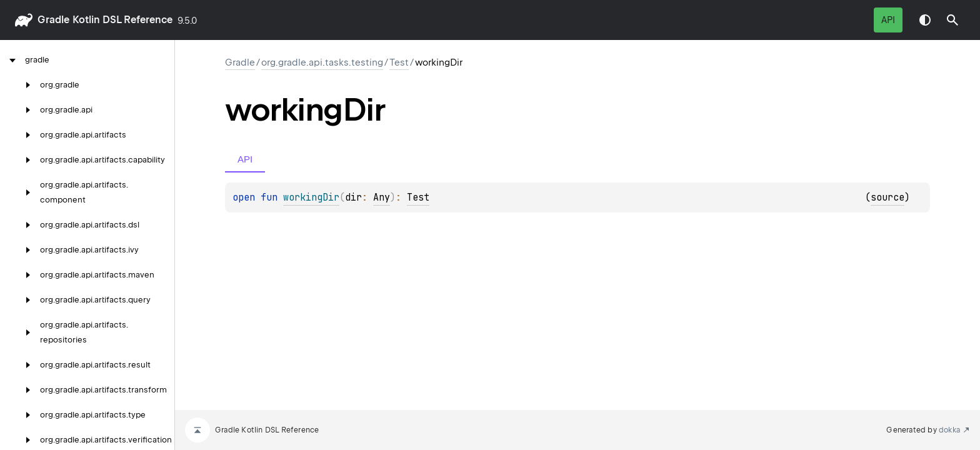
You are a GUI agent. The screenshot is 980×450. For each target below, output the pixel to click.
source (887, 197)
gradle (53, 20)
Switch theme (925, 20)
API (888, 20)
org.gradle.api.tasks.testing (322, 62)
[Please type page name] (952, 20)
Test (399, 62)
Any (382, 197)
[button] (952, 20)
